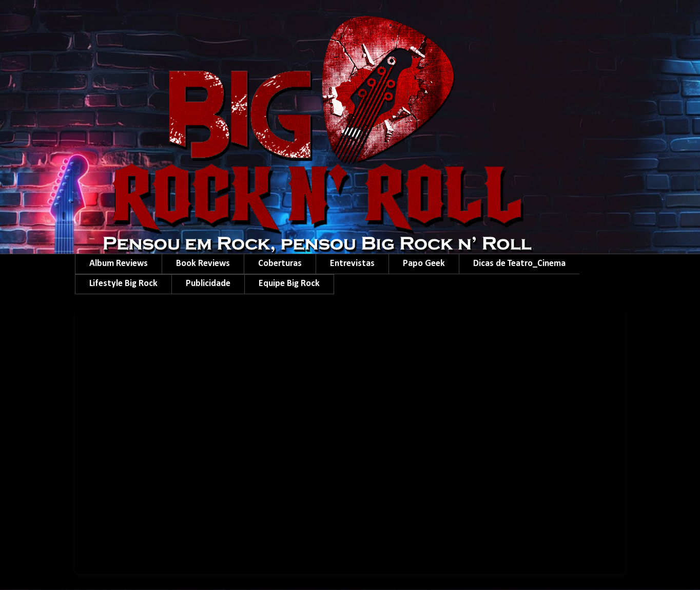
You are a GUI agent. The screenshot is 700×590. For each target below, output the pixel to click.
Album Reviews (119, 264)
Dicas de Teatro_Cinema (519, 264)
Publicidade (208, 284)
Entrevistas (352, 264)
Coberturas (280, 264)
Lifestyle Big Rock (123, 284)
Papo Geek (424, 264)
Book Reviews (203, 264)
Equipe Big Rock (289, 284)
